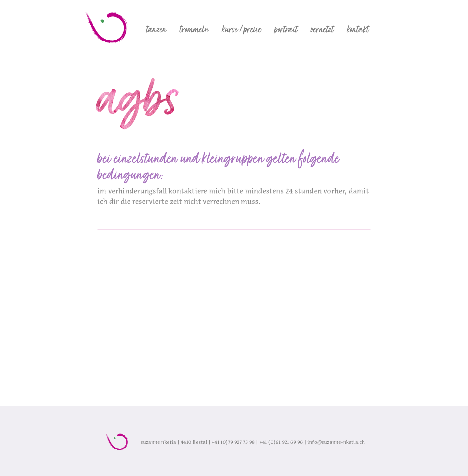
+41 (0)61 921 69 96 (281, 442)
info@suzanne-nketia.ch (336, 442)
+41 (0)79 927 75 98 (233, 442)
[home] (107, 26)
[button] (156, 29)
